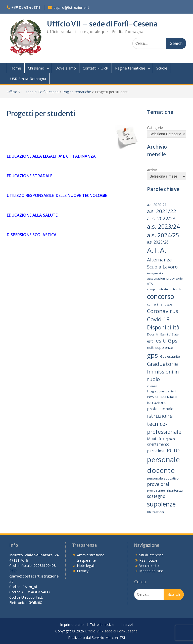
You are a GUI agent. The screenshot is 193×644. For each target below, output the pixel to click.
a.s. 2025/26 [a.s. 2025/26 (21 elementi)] (158, 242)
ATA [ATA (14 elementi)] (150, 284)
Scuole (162, 68)
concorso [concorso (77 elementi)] (161, 296)
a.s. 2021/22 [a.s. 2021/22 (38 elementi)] (162, 211)
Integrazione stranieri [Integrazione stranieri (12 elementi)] (161, 391)
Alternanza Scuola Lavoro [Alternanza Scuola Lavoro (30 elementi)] (162, 263)
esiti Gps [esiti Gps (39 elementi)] (167, 341)
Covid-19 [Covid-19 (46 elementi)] (158, 319)
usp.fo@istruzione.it (71, 8)
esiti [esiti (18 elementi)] (150, 341)
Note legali (86, 566)
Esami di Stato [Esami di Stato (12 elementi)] (170, 334)
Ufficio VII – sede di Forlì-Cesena (102, 24)
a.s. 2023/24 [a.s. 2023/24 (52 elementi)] (163, 226)
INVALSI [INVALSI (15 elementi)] (153, 397)
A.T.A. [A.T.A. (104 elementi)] (157, 250)
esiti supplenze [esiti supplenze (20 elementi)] (160, 347)
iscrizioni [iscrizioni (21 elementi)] (168, 397)
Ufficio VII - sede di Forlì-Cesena (33, 92)
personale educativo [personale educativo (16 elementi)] (163, 478)
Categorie (155, 128)
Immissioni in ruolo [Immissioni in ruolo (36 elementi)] (163, 375)
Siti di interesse (151, 555)
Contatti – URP (95, 68)
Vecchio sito (149, 566)
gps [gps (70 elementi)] (152, 355)
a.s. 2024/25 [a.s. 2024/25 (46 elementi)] (163, 235)
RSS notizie (148, 560)
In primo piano (72, 625)
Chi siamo (36, 68)
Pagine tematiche (130, 68)
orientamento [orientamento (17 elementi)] (158, 444)
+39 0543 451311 (26, 8)
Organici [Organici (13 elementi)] (169, 439)
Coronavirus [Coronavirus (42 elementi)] (163, 311)
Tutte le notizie (102, 625)
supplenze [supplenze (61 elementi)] (161, 504)
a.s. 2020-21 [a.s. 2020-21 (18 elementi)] (157, 205)
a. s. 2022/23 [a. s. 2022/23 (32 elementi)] (161, 219)
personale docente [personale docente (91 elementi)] (163, 465)
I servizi (127, 625)
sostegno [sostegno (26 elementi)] (156, 496)
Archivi (152, 170)
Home (16, 68)
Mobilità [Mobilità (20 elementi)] (154, 438)
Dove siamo (66, 68)
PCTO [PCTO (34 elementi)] (173, 450)
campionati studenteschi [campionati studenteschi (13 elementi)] (164, 289)
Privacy (83, 571)
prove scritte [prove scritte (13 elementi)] (156, 490)
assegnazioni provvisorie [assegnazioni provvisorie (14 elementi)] (165, 278)
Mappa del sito (151, 571)
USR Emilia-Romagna (28, 79)
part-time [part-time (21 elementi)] (156, 451)
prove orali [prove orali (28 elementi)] (159, 484)
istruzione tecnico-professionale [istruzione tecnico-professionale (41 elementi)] (164, 424)
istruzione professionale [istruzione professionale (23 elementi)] (160, 405)
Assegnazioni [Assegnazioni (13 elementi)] (156, 273)
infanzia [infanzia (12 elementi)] (152, 386)
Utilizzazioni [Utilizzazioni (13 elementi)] (155, 512)
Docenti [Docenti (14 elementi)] (153, 334)
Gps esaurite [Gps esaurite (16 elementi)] (170, 356)
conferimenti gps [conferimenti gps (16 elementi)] (160, 304)
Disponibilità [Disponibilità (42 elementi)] (163, 327)
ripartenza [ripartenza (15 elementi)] (175, 490)
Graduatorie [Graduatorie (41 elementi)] (162, 364)
